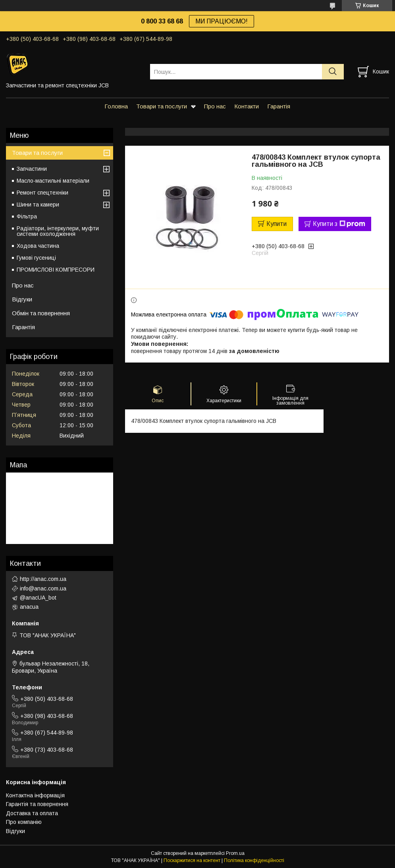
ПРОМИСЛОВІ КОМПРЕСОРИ (56, 270)
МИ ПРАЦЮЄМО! (222, 21)
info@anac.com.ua (43, 588)
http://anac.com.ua (43, 579)
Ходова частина (38, 246)
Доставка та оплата (32, 813)
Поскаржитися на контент (192, 860)
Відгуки (22, 299)
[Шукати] (333, 72)
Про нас (215, 106)
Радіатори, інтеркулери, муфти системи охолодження (58, 231)
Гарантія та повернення (37, 804)
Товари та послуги (162, 106)
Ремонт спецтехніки (42, 193)
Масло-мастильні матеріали (53, 181)
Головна (116, 106)
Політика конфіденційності (254, 860)
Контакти (247, 106)
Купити (276, 224)
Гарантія (279, 106)
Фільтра (27, 216)
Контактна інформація (35, 795)
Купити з (339, 224)
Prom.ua (235, 853)
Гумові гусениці (36, 258)
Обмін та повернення (41, 313)
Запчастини (32, 169)
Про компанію (24, 822)
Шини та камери (38, 204)
